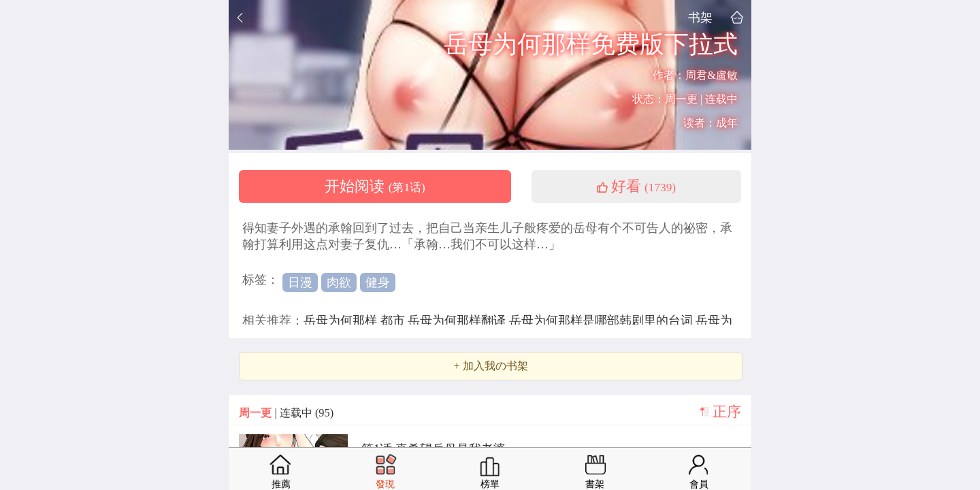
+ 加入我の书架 (490, 366)
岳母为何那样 (342, 321)
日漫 (300, 282)
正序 (727, 412)
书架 (700, 17)
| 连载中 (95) (286, 413)
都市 (394, 321)
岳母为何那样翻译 (458, 321)
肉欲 (339, 282)
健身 (378, 282)
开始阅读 (375, 186)
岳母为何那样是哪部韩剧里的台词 (603, 321)
